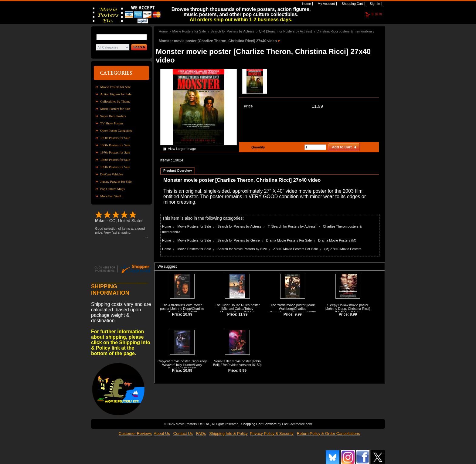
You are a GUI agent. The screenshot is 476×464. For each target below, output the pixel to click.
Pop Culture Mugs (112, 189)
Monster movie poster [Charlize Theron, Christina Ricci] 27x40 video (218, 41)
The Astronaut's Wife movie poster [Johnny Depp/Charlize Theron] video (182, 309)
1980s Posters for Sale (115, 160)
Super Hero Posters (113, 116)
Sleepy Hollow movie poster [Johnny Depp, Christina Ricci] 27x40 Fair (348, 309)
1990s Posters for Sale (115, 167)
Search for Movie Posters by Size (242, 249)
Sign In (374, 4)
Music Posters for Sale (115, 109)
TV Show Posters (112, 123)
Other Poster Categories (116, 130)
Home (306, 4)
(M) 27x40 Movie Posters (343, 249)
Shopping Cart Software (259, 424)
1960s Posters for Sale (115, 145)
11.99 (317, 106)
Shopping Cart (352, 4)
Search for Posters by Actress (232, 31)
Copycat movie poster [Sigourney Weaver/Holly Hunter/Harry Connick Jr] (182, 365)
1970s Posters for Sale (115, 152)
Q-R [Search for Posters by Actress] (285, 31)
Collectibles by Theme (115, 101)
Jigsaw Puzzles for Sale (116, 181)
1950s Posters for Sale (115, 138)
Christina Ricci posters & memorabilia (344, 31)
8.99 (353, 314)
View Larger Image (182, 149)
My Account (326, 4)
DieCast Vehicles (112, 174)
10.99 (188, 314)
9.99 (298, 314)
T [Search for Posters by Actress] (292, 226)
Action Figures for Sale (116, 94)
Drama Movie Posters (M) (337, 240)
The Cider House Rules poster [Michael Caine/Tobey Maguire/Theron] (237, 309)
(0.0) (377, 14)
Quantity (257, 147)
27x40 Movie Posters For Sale (296, 249)
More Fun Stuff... (112, 196)
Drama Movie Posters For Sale (289, 240)
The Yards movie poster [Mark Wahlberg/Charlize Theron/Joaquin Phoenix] (292, 309)
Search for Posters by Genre (238, 240)
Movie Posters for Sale (116, 87)
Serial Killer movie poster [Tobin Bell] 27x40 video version (237, 363)
